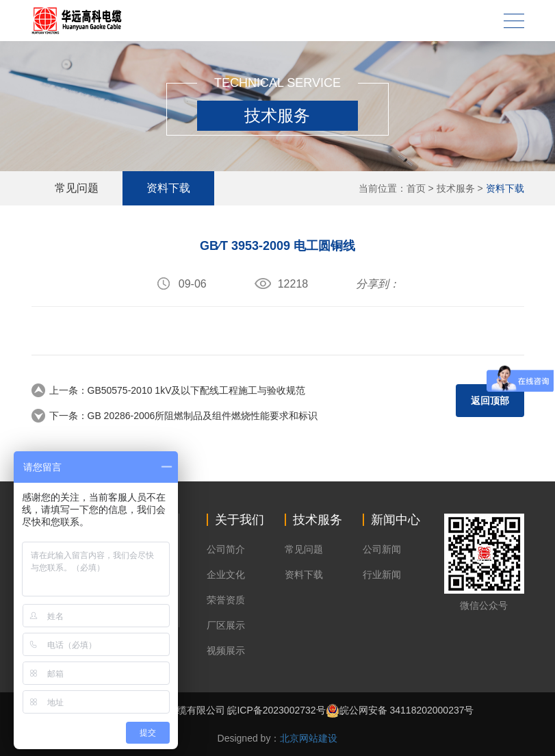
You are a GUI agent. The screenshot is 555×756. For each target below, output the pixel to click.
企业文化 (226, 575)
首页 (416, 188)
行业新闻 (382, 575)
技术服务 (456, 188)
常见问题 (77, 188)
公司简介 (226, 549)
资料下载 (505, 188)
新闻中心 (396, 520)
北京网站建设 (309, 738)
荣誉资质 (226, 600)
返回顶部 (490, 401)
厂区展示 (226, 625)
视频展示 (226, 651)
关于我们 (240, 520)
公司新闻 (382, 549)
